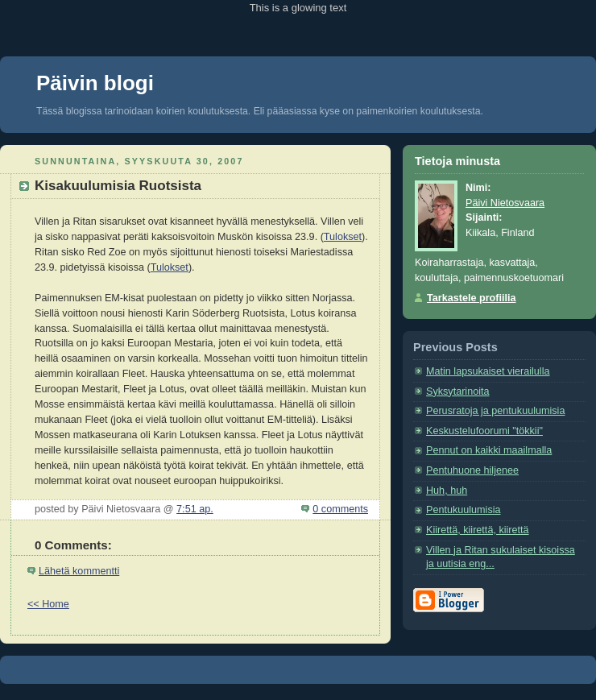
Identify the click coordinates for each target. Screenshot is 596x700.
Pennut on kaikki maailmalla (489, 450)
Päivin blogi (95, 83)
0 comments (340, 509)
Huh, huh (447, 491)
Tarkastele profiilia (472, 298)
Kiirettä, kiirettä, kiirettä (478, 530)
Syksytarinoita (458, 391)
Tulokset (343, 237)
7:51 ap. (195, 509)
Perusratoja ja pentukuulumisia (495, 411)
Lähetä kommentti (79, 571)
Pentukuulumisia (464, 510)
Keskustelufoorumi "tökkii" (484, 431)
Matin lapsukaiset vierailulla (488, 371)
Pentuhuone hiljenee (472, 470)
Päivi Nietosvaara (505, 203)
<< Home (48, 604)
